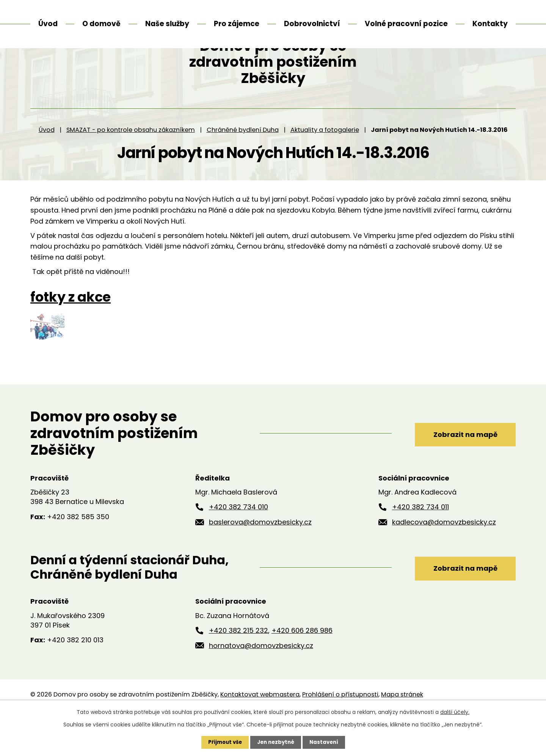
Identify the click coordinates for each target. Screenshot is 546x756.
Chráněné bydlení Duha (243, 163)
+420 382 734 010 (238, 540)
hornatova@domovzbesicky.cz (261, 679)
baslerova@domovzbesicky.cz (260, 555)
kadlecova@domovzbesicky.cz (444, 555)
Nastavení (326, 742)
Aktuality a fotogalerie (325, 163)
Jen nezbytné (276, 742)
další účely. (455, 712)
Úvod (47, 163)
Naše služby (167, 24)
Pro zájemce (237, 24)
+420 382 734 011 (420, 540)
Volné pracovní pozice (406, 24)
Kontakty (490, 24)
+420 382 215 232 (238, 663)
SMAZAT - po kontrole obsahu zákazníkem (131, 163)
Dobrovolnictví (312, 24)
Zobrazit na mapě (458, 466)
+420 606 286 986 (302, 663)
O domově (101, 24)
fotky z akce (71, 330)
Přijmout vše (223, 742)
